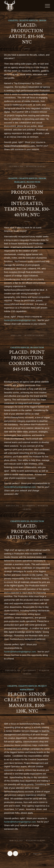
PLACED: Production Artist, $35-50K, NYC (27, 34)
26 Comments (28, 506)
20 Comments (30, 670)
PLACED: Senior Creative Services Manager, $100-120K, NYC (27, 703)
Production (33, 182)
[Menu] (46, 6)
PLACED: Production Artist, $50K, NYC (27, 532)
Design (42, 20)
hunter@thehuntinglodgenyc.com (20, 320)
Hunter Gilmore (37, 166)
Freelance (20, 182)
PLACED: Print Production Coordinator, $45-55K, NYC (27, 361)
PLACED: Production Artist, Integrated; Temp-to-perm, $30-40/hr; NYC (27, 201)
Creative (13, 20)
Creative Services (28, 20)
